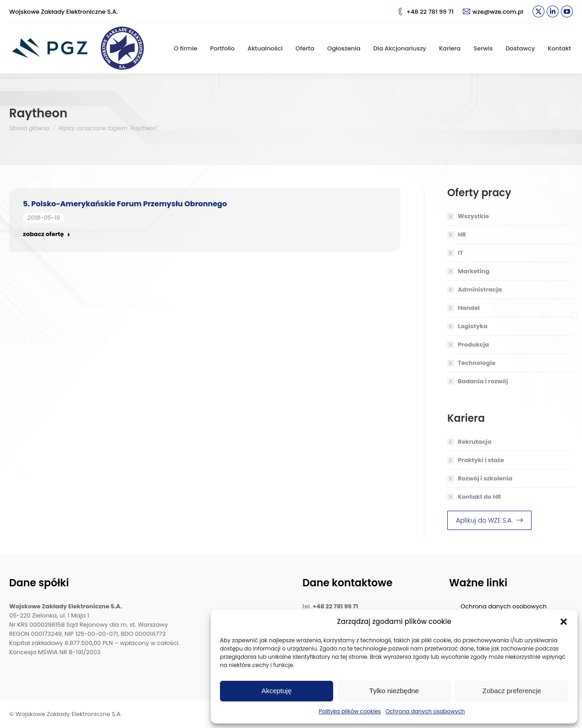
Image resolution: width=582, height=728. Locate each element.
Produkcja (473, 345)
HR (462, 234)
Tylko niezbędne (394, 691)
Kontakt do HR (479, 497)
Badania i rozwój (483, 381)
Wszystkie (473, 216)
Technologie (477, 363)
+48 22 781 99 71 (425, 12)
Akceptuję (276, 691)
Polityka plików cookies (350, 711)
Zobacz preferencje (511, 691)
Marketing (474, 271)
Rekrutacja (475, 442)
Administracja (480, 290)
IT (461, 253)
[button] (564, 622)
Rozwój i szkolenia (485, 478)
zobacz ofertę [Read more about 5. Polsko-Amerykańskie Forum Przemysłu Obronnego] (47, 234)
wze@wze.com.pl (493, 12)
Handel (469, 308)
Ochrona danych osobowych (425, 711)
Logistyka (473, 326)
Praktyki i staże (481, 460)
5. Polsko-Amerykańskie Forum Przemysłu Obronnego (125, 204)
